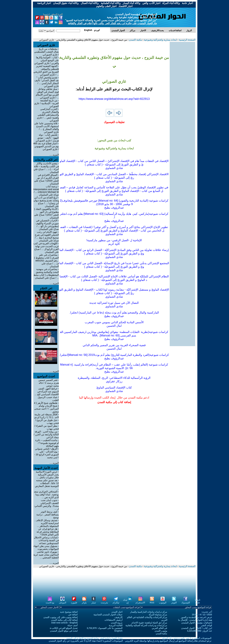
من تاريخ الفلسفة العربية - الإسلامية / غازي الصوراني (47, 103)
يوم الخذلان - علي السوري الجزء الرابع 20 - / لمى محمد (47, 454)
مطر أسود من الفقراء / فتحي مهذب (47, 427)
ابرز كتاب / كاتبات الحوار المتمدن (197, 628)
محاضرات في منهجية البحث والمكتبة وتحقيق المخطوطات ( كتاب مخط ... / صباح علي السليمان (46, 273)
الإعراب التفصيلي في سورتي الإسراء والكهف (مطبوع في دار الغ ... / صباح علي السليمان (47, 225)
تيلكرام (116, 601)
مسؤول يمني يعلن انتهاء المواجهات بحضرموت (46, 547)
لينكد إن (127, 601)
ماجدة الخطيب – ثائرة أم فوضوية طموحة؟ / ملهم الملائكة (47, 443)
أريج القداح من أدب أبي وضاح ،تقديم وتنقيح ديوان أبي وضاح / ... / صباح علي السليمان (46, 202)
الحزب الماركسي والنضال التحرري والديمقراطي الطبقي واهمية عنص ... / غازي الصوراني (48, 115)
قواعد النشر (206, 625)
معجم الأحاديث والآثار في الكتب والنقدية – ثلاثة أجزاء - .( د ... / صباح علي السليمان (46, 168)
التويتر (174, 601)
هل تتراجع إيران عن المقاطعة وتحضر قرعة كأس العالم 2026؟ (48, 532)
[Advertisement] (182, 90)
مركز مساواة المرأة (158, 615)
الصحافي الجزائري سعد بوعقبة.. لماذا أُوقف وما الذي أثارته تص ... (46, 494)
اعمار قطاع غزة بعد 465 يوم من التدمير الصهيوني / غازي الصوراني (46, 146)
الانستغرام (140, 601)
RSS (152, 601)
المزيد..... (54, 155)
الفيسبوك (186, 601)
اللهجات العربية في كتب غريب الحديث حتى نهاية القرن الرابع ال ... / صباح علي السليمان (46, 248)
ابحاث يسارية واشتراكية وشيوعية (160, 40)
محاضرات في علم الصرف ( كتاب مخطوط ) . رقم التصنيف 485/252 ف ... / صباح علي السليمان (46, 261)
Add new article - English (64, 623)
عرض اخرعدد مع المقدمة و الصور (196, 617)
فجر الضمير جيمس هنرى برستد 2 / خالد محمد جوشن (49, 383)
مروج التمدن (117, 623)
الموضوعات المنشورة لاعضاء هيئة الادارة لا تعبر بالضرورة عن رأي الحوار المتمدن (86, 641)
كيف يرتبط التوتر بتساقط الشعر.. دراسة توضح (48, 514)
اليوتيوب (163, 601)
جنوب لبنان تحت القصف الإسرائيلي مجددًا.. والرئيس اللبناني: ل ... (46, 504)
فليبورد (74, 601)
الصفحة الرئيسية (187, 40)
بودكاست (50, 601)
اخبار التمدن (117, 612)
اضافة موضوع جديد (69, 612)
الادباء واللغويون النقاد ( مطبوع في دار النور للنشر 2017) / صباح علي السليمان (46, 213)
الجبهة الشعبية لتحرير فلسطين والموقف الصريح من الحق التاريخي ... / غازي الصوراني (46, 70)
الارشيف (118, 617)
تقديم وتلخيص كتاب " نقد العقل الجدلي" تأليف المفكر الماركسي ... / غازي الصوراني (47, 82)
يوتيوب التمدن (161, 631)
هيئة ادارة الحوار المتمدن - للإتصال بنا (195, 620)
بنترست (104, 601)
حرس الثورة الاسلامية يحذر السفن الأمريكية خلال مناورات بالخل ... (47, 475)
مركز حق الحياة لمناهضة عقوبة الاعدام (149, 623)
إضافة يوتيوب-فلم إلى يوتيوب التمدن (61, 617)
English (118, 631)
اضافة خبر (73, 615)
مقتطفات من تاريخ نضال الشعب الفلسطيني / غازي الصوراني (47, 52)
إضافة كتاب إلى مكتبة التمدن (64, 620)
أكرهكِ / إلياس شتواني (46, 449)
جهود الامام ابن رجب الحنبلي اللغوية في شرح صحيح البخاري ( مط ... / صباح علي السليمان (47, 236)
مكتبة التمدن (135, 40)
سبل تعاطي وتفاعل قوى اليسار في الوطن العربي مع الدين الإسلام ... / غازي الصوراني (47, 93)
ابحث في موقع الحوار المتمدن (64, 631)
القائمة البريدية (116, 625)
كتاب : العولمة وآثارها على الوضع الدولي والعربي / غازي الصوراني (47, 60)
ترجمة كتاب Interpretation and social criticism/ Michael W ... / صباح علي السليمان (46, 190)
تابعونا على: (198, 601)
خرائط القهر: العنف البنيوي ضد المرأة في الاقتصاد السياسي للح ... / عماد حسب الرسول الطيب (47, 394)
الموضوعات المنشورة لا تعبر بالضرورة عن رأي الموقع (187, 638)
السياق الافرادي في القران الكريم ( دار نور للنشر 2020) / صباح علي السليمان (47, 179)
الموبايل (62, 601)
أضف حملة (73, 625)
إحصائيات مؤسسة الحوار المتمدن (197, 623)
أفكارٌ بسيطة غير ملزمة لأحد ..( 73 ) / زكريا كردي (47, 416)
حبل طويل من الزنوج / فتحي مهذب (47, 422)
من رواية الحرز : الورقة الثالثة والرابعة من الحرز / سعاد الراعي (46, 434)
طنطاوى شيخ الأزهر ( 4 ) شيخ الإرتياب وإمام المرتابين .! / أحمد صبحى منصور (46, 407)
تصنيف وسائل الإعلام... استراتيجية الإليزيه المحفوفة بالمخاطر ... (47, 523)
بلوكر (84, 601)
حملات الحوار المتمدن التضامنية (108, 615)
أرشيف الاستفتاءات (113, 620)
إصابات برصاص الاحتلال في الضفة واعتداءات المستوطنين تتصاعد (46, 540)
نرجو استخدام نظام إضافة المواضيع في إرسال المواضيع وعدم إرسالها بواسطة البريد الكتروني (168, 641)
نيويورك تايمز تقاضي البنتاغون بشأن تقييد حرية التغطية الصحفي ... (46, 555)
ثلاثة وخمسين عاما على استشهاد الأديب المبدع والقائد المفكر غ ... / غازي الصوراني (47, 128)
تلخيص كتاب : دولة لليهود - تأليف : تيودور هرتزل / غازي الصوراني (47, 138)
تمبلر (94, 601)
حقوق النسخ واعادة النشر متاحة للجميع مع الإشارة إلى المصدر (94, 638)
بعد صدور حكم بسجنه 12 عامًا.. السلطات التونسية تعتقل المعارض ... (47, 485)
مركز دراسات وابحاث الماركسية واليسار (149, 612)
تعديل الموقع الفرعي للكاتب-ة (64, 628)
